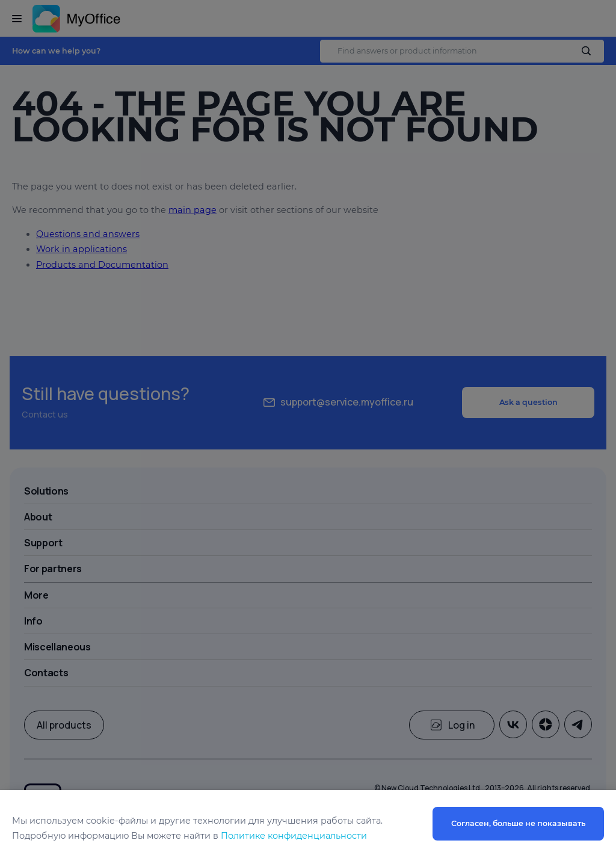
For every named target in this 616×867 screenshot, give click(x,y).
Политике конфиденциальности (294, 836)
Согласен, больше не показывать (518, 823)
